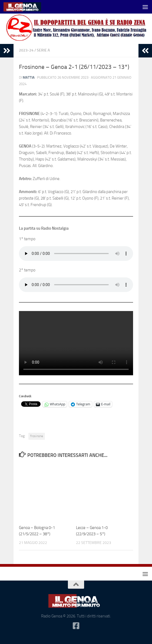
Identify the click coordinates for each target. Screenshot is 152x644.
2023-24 (26, 50)
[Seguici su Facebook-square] (76, 626)
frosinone (37, 436)
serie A (43, 50)
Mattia (29, 77)
